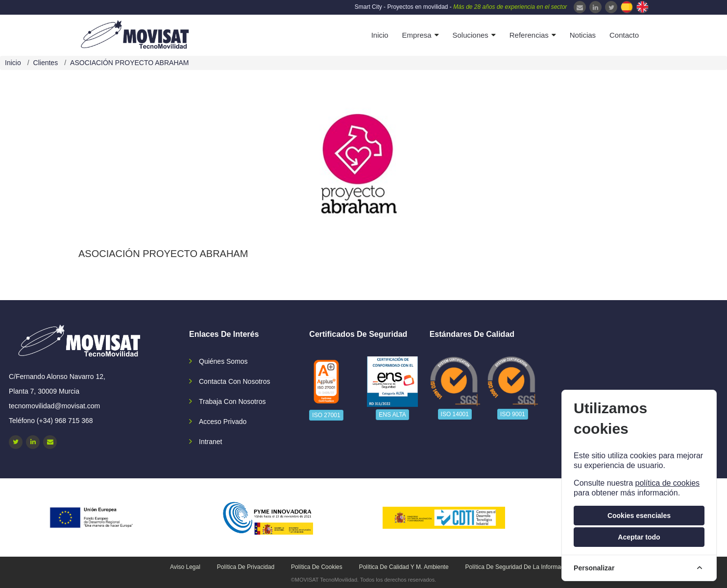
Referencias (529, 35)
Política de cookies (317, 567)
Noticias (583, 35)
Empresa (417, 35)
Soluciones (470, 35)
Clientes (46, 63)
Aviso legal (185, 567)
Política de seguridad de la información (519, 567)
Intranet (210, 442)
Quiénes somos (223, 361)
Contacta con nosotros (235, 381)
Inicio (380, 35)
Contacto (624, 35)
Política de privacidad (246, 567)
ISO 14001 (455, 414)
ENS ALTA (392, 415)
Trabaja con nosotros (232, 401)
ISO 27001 (326, 415)
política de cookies (667, 483)
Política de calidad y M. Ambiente (404, 567)
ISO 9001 (513, 414)
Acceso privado (223, 422)
